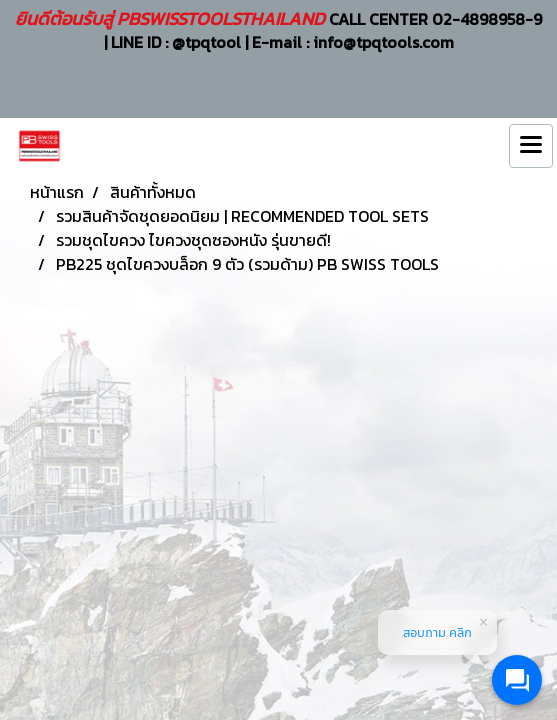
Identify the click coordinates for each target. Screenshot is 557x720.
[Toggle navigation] (531, 146)
